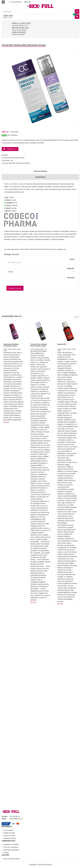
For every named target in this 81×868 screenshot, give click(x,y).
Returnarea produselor (11, 850)
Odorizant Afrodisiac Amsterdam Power (11, 345)
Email (28, 2)
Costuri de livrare (9, 836)
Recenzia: (71, 278)
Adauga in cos (12, 149)
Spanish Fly (62, 344)
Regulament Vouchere (11, 844)
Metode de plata (9, 833)
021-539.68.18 (15, 2)
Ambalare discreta (10, 838)
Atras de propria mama (11, 859)
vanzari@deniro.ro (16, 819)
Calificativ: (71, 268)
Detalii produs (40, 171)
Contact (6, 853)
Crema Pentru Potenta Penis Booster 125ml (39, 345)
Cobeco (14, 211)
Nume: (72, 259)
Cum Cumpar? (9, 830)
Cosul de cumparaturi (11, 847)
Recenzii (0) (40, 177)
